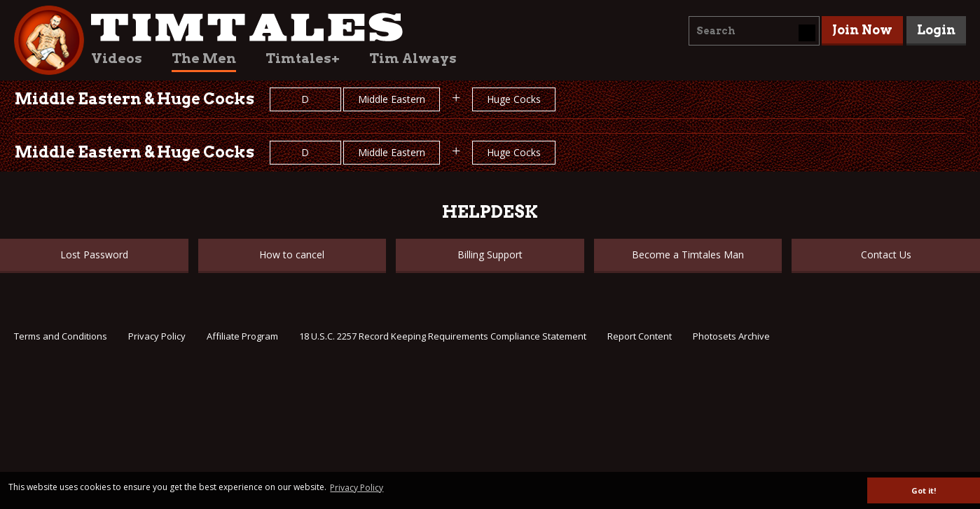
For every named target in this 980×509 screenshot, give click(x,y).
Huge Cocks (514, 99)
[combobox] (754, 31)
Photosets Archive (731, 336)
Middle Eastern (392, 99)
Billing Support (490, 254)
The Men (204, 58)
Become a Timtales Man (688, 254)
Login (936, 30)
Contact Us (886, 254)
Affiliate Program (242, 336)
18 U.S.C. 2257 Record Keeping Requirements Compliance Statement (443, 336)
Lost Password (94, 254)
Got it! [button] (924, 490)
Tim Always (413, 58)
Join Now (862, 30)
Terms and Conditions (61, 336)
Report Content (640, 336)
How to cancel (292, 254)
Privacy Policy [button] (357, 488)
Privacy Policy (157, 336)
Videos (117, 58)
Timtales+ (303, 58)
